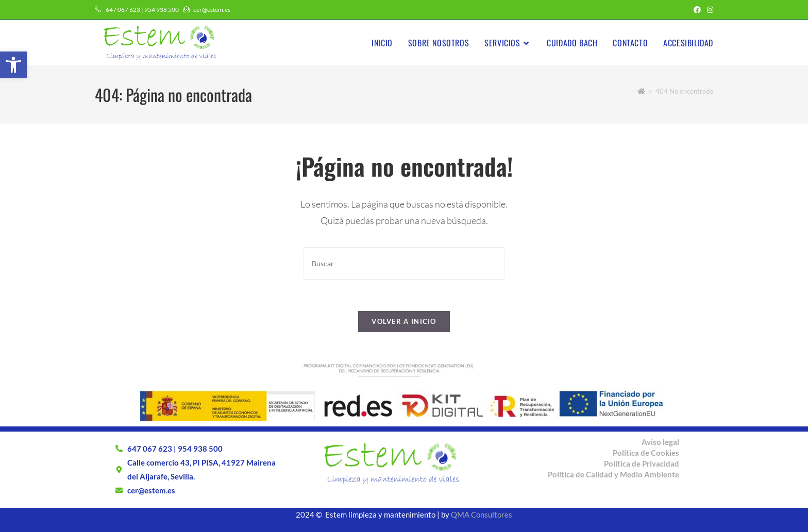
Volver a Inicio (404, 321)
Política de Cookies (646, 453)
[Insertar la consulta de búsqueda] (404, 263)
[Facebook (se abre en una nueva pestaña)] (697, 10)
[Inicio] (641, 91)
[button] (13, 65)
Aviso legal (660, 442)
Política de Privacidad (642, 464)
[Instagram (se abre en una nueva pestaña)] (709, 10)
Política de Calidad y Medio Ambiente (613, 474)
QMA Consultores (482, 514)
